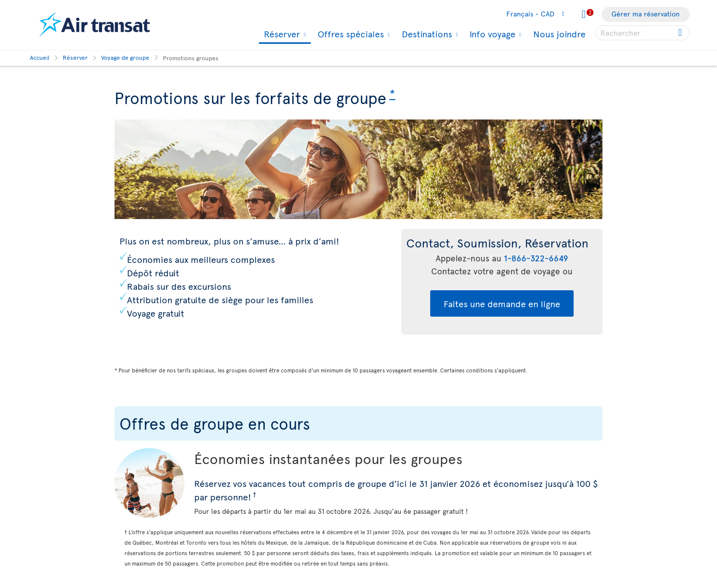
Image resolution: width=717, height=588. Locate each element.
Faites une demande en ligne (502, 303)
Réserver (281, 35)
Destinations (426, 34)
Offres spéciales (350, 34)
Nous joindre (559, 34)
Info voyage (491, 34)
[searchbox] (642, 33)
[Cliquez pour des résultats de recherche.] (681, 33)
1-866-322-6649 (536, 258)
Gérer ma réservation (646, 14)
